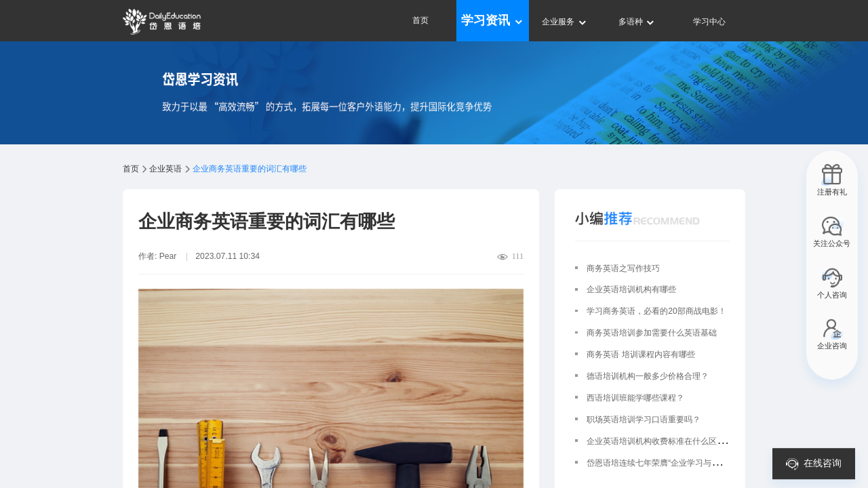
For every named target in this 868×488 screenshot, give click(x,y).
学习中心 (709, 22)
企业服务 (565, 22)
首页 (420, 20)
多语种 (637, 22)
